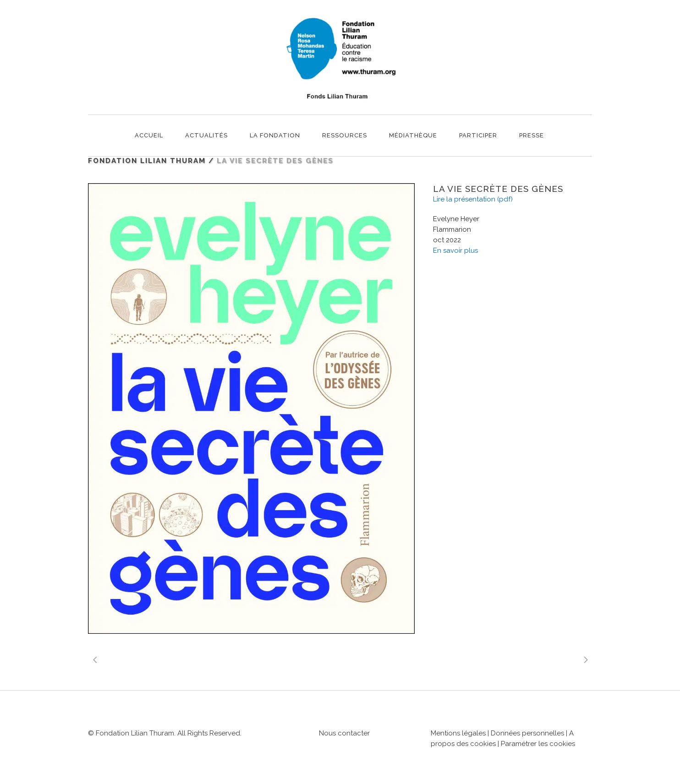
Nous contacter (344, 733)
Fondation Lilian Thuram (147, 161)
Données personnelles (527, 733)
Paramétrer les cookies (538, 744)
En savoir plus (455, 250)
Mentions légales (458, 733)
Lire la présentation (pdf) (473, 199)
